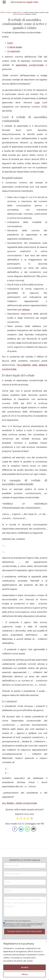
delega (26, 310)
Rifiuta (25, 974)
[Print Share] (34, 829)
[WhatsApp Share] (27, 829)
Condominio (16, 12)
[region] (24, 960)
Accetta (25, 967)
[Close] (46, 942)
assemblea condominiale (30, 65)
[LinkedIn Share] (21, 829)
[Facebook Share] (15, 829)
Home (3, 12)
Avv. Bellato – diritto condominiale (19, 803)
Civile (8, 12)
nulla (37, 103)
